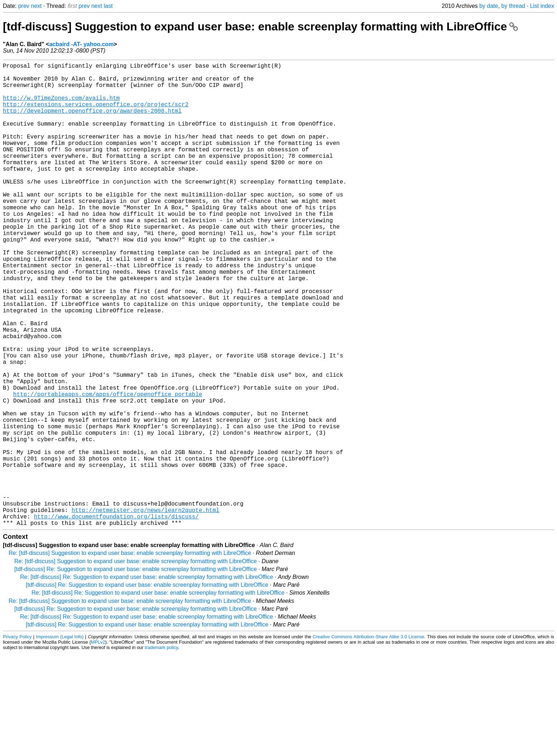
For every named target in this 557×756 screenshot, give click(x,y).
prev (24, 6)
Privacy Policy (17, 740)
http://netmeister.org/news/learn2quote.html (146, 610)
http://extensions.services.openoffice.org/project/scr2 (96, 114)
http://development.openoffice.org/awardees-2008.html (92, 122)
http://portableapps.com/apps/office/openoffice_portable (108, 468)
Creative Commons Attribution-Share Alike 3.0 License (368, 740)
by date (489, 6)
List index (542, 6)
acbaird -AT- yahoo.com (81, 44)
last (108, 6)
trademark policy (161, 750)
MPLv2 (98, 745)
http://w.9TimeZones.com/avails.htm (61, 106)
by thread (513, 6)
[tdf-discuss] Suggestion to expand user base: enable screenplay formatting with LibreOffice (260, 26)
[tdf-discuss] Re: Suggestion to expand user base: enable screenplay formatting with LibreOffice (135, 672)
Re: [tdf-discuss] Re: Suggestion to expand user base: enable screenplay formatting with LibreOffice (147, 680)
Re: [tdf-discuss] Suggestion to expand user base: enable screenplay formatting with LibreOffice (130, 656)
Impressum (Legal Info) (60, 740)
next (36, 6)
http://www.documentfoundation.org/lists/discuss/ (116, 618)
